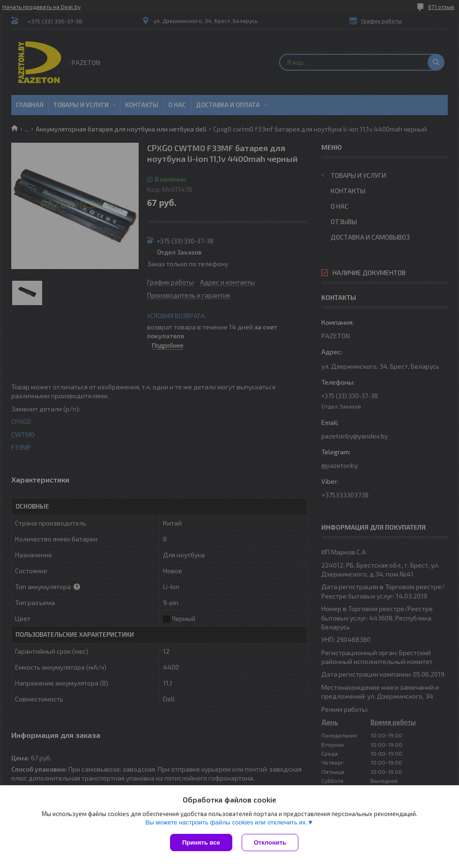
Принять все (201, 842)
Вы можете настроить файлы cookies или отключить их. (226, 822)
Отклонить (270, 842)
